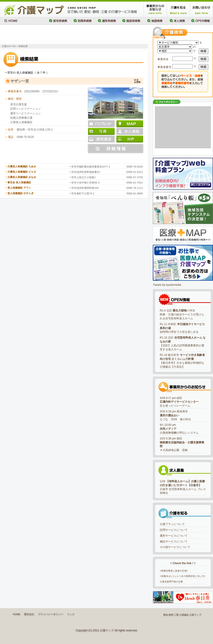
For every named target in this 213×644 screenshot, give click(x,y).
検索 (204, 51)
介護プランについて (172, 524)
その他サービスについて (175, 547)
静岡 (171, 615)
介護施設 (184, 615)
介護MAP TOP (9, 46)
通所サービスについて (174, 536)
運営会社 (29, 614)
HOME (16, 614)
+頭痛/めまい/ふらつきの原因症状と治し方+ (183, 576)
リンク (71, 614)
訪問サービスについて (174, 530)
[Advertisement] (54, 35)
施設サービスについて (174, 541)
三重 (176, 615)
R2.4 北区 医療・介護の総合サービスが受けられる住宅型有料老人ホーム (182, 314)
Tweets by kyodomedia (167, 285)
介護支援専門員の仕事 (171, 582)
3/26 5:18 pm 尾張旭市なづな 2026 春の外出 (175, 415)
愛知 (166, 615)
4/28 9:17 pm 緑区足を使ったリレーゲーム (179, 402)
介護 (191, 615)
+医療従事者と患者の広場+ (174, 571)
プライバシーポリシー (50, 614)
